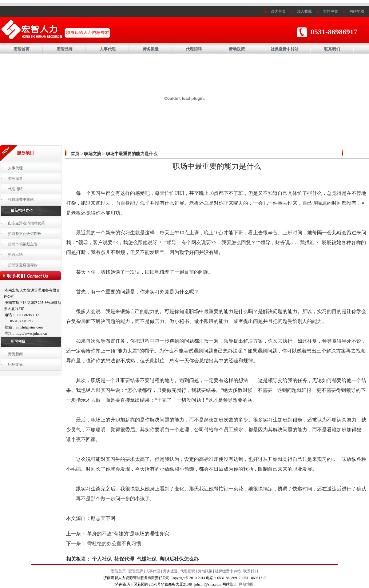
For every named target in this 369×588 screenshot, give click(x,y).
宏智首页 (22, 49)
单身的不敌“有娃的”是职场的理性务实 (128, 534)
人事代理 (108, 49)
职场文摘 (15, 364)
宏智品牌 (65, 49)
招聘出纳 (15, 255)
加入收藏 (304, 11)
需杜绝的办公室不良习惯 (114, 544)
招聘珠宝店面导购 (23, 265)
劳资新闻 (15, 354)
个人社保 (102, 559)
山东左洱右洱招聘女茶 (26, 223)
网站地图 (357, 11)
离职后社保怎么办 (179, 559)
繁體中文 (331, 11)
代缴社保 (147, 559)
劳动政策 (237, 49)
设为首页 (278, 11)
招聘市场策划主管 (23, 244)
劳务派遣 (151, 49)
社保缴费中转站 (285, 49)
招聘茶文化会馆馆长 (25, 234)
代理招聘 (194, 49)
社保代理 (124, 559)
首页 (75, 154)
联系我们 (332, 49)
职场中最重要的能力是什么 (132, 154)
